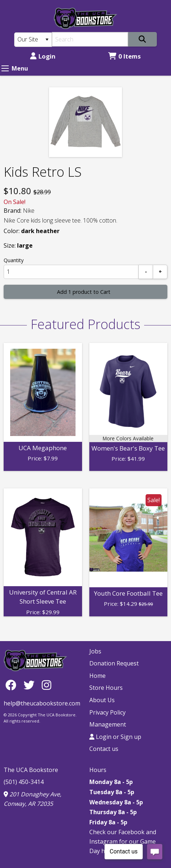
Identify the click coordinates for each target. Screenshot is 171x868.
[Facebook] (13, 685)
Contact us (104, 749)
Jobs (95, 651)
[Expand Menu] (5, 68)
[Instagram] (46, 685)
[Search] (90, 39)
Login (43, 56)
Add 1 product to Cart (84, 292)
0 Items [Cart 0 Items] (125, 56)
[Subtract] (146, 272)
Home (97, 676)
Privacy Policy (107, 712)
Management (108, 724)
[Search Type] (33, 40)
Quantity (14, 260)
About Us (102, 700)
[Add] (160, 272)
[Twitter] (31, 685)
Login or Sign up (115, 737)
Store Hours (106, 688)
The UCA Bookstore (31, 770)
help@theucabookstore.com (42, 703)
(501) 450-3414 (24, 782)
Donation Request (114, 663)
